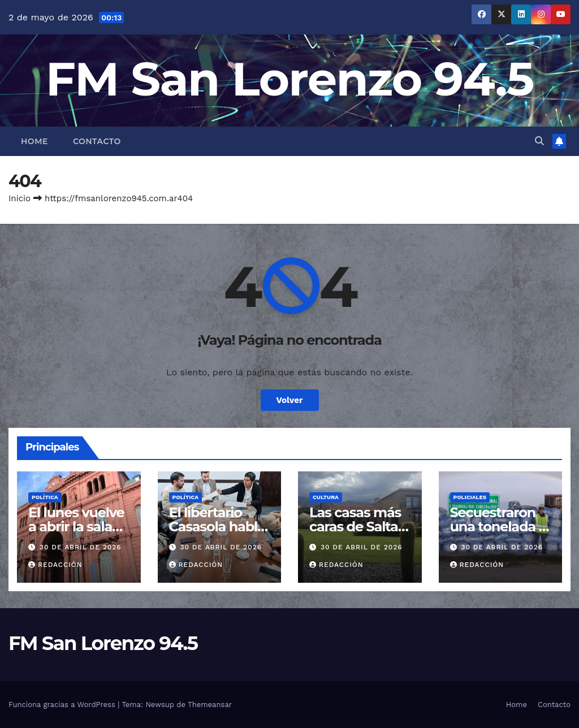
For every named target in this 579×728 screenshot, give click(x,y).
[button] (539, 141)
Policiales (470, 497)
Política (45, 497)
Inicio (20, 198)
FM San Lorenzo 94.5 (290, 79)
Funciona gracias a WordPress (63, 705)
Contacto (97, 141)
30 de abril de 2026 (81, 547)
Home (34, 141)
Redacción (55, 565)
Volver (290, 400)
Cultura (326, 497)
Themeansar (210, 705)
